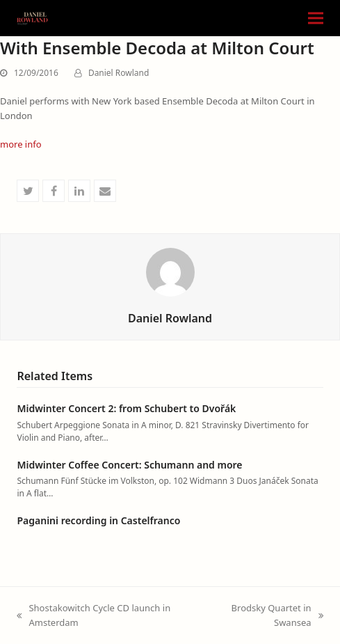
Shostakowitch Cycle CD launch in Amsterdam (94, 616)
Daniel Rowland (119, 73)
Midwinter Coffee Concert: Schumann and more (129, 465)
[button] (316, 18)
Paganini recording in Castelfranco (98, 520)
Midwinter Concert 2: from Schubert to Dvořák (126, 408)
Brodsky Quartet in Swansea (266, 616)
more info (21, 144)
